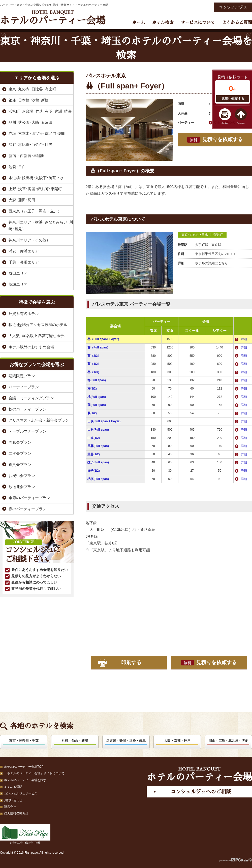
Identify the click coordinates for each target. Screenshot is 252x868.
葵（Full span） (99, 347)
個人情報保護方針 (16, 814)
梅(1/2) (92, 389)
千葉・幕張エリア (24, 262)
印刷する (131, 662)
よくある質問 (13, 787)
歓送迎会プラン (22, 487)
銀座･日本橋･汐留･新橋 (29, 100)
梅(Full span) (97, 380)
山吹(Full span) (98, 430)
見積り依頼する (233, 99)
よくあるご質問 (237, 23)
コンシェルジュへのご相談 (201, 792)
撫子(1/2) (94, 471)
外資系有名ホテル (24, 314)
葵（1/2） (94, 364)
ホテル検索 (163, 23)
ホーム (139, 23)
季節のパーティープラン (29, 498)
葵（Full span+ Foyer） (104, 339)
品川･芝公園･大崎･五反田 (30, 122)
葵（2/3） (94, 356)
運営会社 (10, 807)
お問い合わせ (13, 800)
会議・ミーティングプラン (31, 398)
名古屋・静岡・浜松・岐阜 (126, 741)
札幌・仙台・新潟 (75, 741)
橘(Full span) (97, 397)
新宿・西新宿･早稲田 (27, 156)
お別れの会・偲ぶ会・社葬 (25, 834)
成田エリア (18, 273)
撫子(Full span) (98, 462)
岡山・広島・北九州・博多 (228, 741)
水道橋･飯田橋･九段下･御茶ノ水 (36, 178)
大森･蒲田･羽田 (22, 200)
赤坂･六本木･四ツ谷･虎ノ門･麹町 (37, 133)
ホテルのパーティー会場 (53, 18)
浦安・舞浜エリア (24, 251)
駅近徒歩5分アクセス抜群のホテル (38, 325)
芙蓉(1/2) (94, 454)
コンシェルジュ (233, 7)
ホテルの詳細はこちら (211, 263)
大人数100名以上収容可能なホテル (38, 336)
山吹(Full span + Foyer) (104, 421)
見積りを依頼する (215, 140)
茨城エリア (18, 284)
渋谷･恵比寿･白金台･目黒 (30, 144)
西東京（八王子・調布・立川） (35, 211)
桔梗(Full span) (98, 479)
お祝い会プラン (22, 476)
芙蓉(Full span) (98, 446)
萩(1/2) (92, 413)
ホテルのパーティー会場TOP (24, 767)
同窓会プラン (20, 442)
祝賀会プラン (20, 464)
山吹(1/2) (94, 438)
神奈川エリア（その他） (29, 240)
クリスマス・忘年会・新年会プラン (39, 420)
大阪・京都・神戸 (177, 741)
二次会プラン (20, 453)
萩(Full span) (97, 405)
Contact (225, 123)
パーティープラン (24, 387)
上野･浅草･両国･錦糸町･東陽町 (35, 189)
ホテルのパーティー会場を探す (25, 780)
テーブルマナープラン (27, 431)
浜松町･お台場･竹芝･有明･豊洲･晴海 (40, 111)
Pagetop (241, 123)
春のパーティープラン (27, 509)
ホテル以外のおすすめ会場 (31, 347)
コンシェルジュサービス (21, 793)
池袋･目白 (17, 167)
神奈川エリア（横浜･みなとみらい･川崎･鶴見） (41, 226)
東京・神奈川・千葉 (24, 741)
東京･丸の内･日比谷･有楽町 (202, 235)
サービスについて (198, 23)
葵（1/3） (94, 372)
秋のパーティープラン (27, 409)
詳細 (244, 339)
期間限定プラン (22, 376)
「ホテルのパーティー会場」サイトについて (34, 773)
